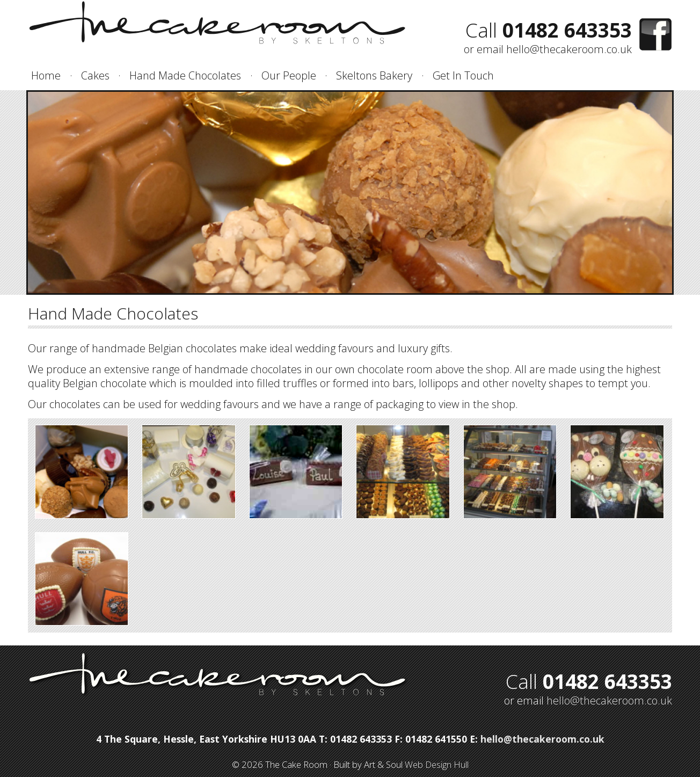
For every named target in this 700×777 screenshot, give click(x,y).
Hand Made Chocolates (185, 75)
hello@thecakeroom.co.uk (569, 49)
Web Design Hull (437, 764)
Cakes (95, 75)
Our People (289, 75)
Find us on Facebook (656, 35)
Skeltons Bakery (374, 75)
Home (46, 75)
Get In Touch (463, 75)
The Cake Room (219, 24)
